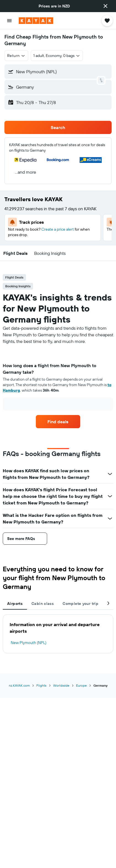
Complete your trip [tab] (80, 604)
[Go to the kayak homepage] (36, 21)
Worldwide (61, 685)
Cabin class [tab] (43, 604)
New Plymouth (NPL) (29, 643)
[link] (58, 422)
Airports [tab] (15, 604)
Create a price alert (58, 229)
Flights (41, 685)
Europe (81, 685)
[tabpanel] (58, 389)
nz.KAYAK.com (19, 685)
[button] (106, 6)
